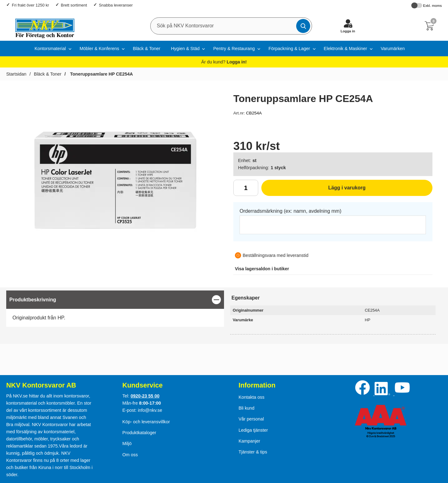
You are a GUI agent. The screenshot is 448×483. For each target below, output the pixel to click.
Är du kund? (224, 62)
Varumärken (393, 49)
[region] (115, 300)
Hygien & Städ (185, 49)
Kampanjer (250, 441)
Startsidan (16, 74)
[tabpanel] (115, 309)
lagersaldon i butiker (262, 269)
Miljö (127, 444)
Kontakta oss (252, 397)
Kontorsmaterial (50, 49)
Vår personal (251, 419)
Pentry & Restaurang (234, 49)
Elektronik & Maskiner (345, 49)
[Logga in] (348, 26)
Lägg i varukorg (313, 190)
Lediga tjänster (253, 430)
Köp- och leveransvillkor (146, 422)
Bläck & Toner (147, 49)
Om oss (130, 455)
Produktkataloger (139, 433)
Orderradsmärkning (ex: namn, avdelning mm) (290, 211)
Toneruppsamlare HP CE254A (101, 74)
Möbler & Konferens (99, 49)
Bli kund (247, 408)
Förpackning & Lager (289, 49)
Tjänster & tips (253, 452)
